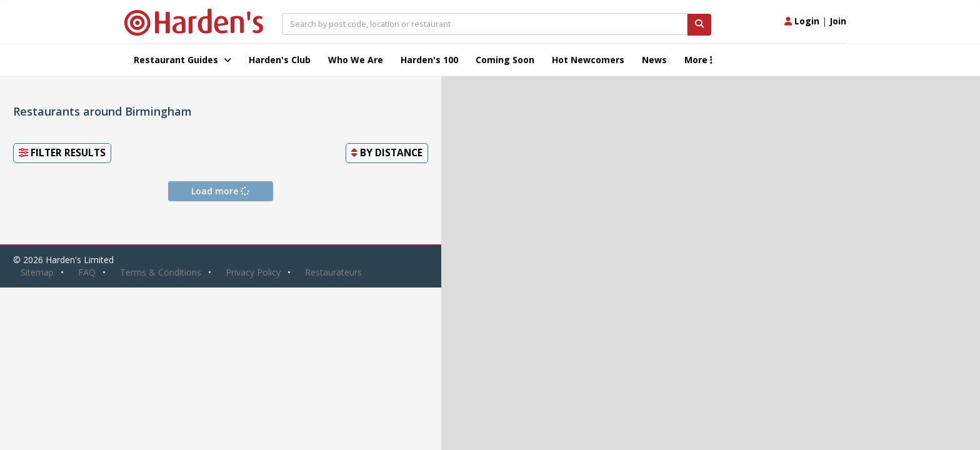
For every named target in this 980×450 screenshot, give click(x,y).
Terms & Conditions (161, 272)
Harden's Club (280, 60)
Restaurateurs (333, 272)
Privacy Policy (253, 272)
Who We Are (356, 60)
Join (838, 21)
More (698, 60)
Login (802, 21)
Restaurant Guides (182, 60)
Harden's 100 (429, 60)
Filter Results (62, 153)
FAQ (87, 272)
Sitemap (37, 272)
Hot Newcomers (588, 60)
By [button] (387, 153)
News (654, 60)
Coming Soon (505, 60)
